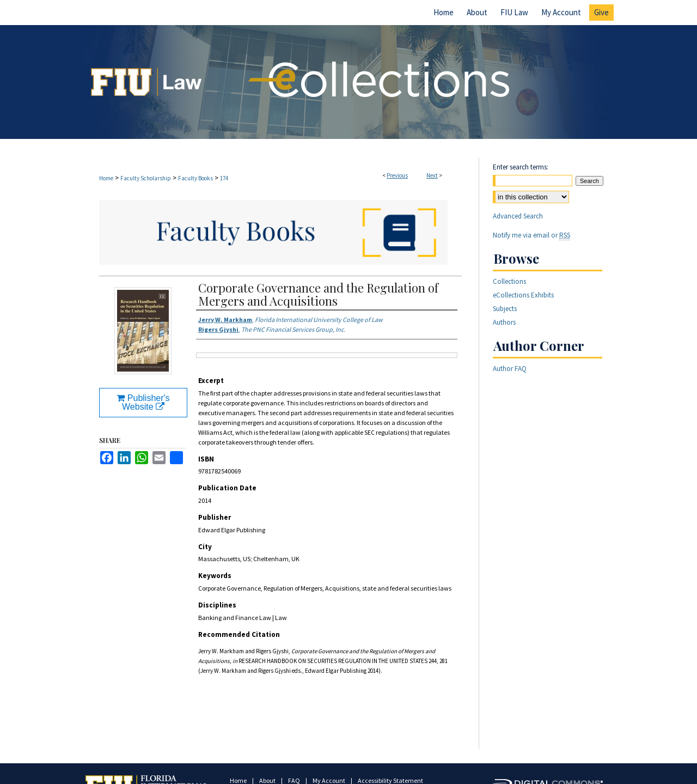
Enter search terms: (521, 167)
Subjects (505, 309)
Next (432, 175)
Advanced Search (518, 216)
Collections (509, 281)
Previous (397, 175)
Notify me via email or (531, 235)
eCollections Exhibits (523, 295)
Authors (504, 322)
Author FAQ (510, 369)
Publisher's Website (143, 402)
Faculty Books (195, 178)
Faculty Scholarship (146, 178)
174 (224, 178)
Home (106, 178)
